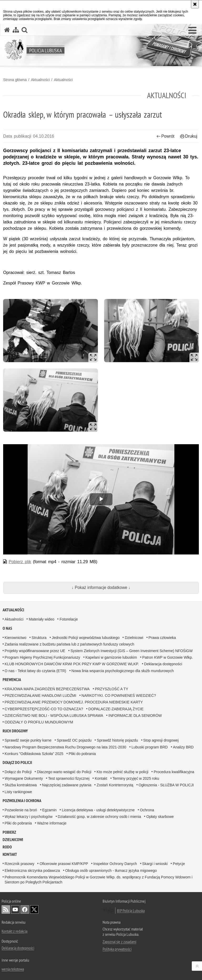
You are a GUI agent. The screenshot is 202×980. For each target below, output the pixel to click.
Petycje (179, 864)
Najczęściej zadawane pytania (67, 785)
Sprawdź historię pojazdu (117, 740)
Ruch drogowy (15, 731)
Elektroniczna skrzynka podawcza (32, 871)
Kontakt (101, 778)
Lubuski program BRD (150, 747)
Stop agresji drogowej (161, 740)
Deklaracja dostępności (163, 664)
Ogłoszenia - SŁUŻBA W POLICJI (166, 785)
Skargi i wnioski (155, 864)
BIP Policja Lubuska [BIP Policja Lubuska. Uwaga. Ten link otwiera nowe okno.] (131, 911)
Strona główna (15, 80)
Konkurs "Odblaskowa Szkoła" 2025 (34, 754)
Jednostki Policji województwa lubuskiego (86, 638)
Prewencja (12, 680)
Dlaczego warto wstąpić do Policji (64, 772)
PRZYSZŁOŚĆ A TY (112, 689)
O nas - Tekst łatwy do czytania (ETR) (36, 671)
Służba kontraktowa (21, 785)
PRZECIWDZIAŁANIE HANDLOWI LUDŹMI (41, 696)
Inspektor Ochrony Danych (115, 864)
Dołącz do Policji (17, 762)
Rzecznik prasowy (20, 864)
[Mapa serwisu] (16, 30)
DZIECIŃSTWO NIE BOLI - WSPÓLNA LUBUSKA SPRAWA (54, 716)
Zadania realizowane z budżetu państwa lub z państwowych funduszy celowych (70, 644)
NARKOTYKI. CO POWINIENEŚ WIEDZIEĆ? (119, 696)
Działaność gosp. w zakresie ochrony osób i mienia (100, 817)
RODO (7, 847)
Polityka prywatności (117, 949)
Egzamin (49, 810)
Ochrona (147, 810)
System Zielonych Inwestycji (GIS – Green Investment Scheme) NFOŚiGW (132, 651)
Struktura (39, 638)
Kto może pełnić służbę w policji (122, 772)
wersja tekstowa (13, 969)
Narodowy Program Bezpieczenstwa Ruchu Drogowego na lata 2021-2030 (65, 747)
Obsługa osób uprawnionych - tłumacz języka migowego (111, 871)
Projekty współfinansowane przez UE (35, 651)
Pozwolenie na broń (21, 810)
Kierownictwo (16, 638)
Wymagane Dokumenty (24, 778)
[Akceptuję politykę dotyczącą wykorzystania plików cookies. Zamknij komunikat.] (195, 4)
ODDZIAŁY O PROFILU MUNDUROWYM (39, 722)
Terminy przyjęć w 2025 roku (136, 778)
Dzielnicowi (134, 638)
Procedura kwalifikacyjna (174, 772)
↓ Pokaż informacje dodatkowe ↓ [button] (101, 587)
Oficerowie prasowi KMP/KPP (64, 864)
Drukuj (189, 136)
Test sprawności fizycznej (69, 778)
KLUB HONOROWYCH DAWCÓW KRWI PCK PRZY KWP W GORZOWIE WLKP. (72, 664)
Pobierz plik (20, 562)
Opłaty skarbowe (160, 817)
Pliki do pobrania (82, 754)
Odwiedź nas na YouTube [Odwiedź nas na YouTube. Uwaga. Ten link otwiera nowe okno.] (15, 909)
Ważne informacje (52, 823)
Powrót (165, 136)
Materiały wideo (41, 619)
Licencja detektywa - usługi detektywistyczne (98, 810)
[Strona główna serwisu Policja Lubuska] (7, 30)
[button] (192, 31)
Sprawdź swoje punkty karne (28, 740)
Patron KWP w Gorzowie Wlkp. (168, 657)
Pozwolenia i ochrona (22, 801)
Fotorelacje (69, 619)
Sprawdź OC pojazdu (74, 740)
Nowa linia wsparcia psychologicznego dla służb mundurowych (123, 671)
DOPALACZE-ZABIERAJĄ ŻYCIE (116, 709)
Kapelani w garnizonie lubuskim (111, 657)
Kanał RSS (6, 909)
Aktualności (40, 80)
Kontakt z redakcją (14, 931)
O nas (7, 628)
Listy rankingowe (18, 792)
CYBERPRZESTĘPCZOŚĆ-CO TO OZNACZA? (44, 709)
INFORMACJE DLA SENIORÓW (135, 716)
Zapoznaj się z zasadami (119, 942)
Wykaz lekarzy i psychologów (29, 817)
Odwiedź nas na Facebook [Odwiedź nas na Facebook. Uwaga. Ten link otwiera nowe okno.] (25, 909)
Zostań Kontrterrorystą (115, 785)
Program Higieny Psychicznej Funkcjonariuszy (42, 657)
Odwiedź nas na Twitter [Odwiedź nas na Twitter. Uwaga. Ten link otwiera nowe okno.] (34, 909)
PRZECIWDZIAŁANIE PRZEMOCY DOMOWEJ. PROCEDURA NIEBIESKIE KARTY (74, 702)
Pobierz (9, 832)
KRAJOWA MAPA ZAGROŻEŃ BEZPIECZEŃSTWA (47, 689)
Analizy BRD (183, 747)
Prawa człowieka (162, 638)
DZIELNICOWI (13, 840)
